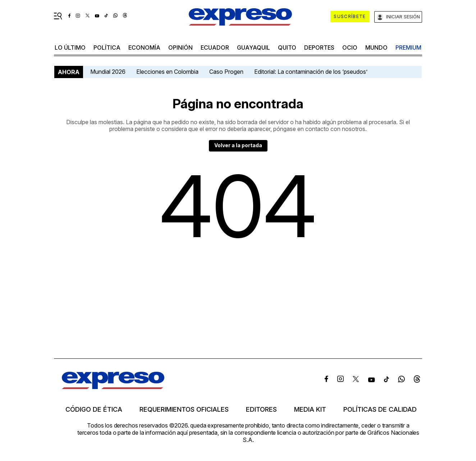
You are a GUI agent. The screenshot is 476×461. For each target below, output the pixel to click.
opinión (180, 48)
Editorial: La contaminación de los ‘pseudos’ (311, 72)
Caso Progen (226, 72)
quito (287, 48)
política (107, 48)
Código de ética (94, 410)
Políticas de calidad (380, 410)
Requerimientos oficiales (184, 410)
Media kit (310, 410)
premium (408, 48)
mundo (376, 48)
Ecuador (215, 48)
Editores (261, 410)
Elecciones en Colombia (167, 72)
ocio (350, 48)
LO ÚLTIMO (70, 48)
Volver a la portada (238, 145)
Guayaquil (253, 48)
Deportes (319, 48)
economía (144, 48)
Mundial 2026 (108, 72)
